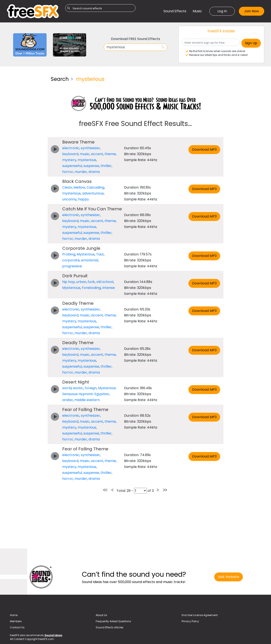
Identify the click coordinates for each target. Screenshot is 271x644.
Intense (109, 288)
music (85, 154)
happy (84, 199)
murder (81, 172)
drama (94, 172)
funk (91, 282)
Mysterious (86, 254)
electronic (71, 148)
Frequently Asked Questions (113, 621)
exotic (78, 388)
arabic (68, 400)
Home (14, 615)
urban (81, 282)
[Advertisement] (26, 136)
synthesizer (90, 148)
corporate (71, 260)
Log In (222, 11)
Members (16, 621)
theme (110, 154)
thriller (106, 166)
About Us (101, 615)
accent (97, 154)
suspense (91, 166)
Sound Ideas (53, 635)
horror (68, 172)
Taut (100, 254)
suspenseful (72, 166)
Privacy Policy (190, 621)
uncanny (69, 199)
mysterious (87, 160)
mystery (69, 160)
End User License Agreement (200, 615)
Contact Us (17, 627)
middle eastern (87, 400)
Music (197, 11)
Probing (69, 254)
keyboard (70, 154)
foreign (91, 388)
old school (105, 282)
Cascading (95, 187)
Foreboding (91, 288)
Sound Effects (175, 11)
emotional (90, 260)
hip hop (68, 282)
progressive (72, 266)
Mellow (79, 187)
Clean (67, 187)
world (67, 388)
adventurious (93, 193)
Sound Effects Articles (110, 627)
